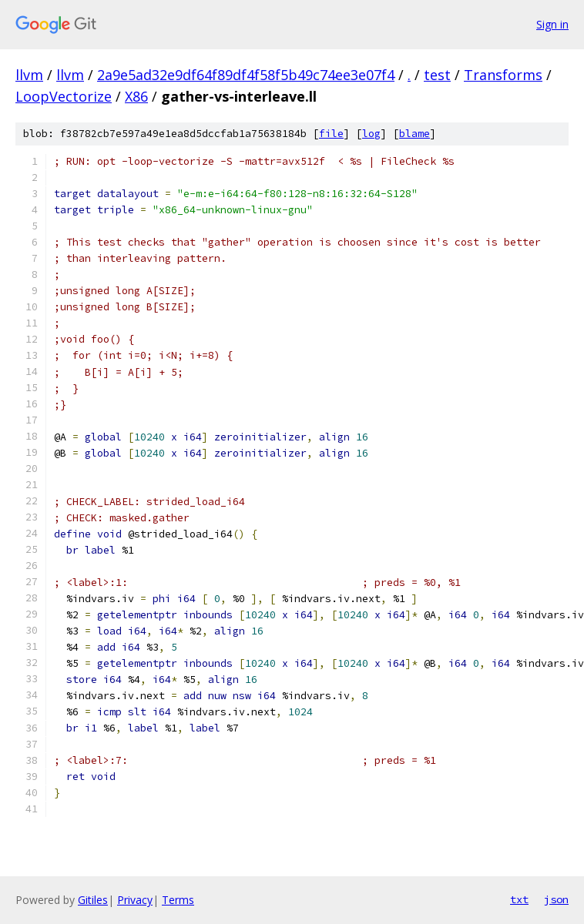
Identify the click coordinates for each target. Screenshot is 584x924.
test (437, 75)
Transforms (503, 75)
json (556, 899)
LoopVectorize (64, 96)
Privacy (135, 900)
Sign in (552, 24)
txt (519, 899)
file (331, 134)
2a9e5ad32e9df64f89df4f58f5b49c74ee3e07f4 (246, 75)
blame (415, 134)
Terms (178, 900)
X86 (136, 96)
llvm (29, 75)
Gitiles (93, 900)
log (371, 134)
